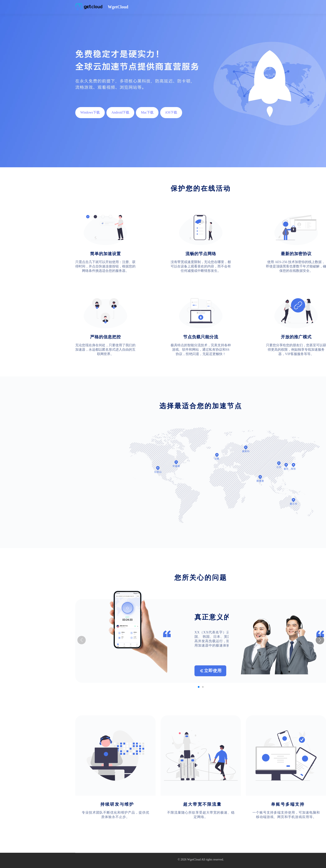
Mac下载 (147, 112)
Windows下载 (90, 112)
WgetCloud (194, 860)
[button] (320, 640)
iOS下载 (171, 112)
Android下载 (120, 112)
